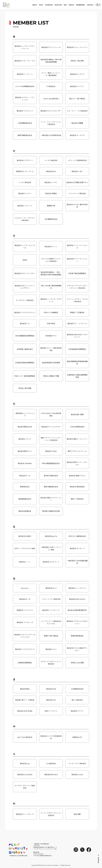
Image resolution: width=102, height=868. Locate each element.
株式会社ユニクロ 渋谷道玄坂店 (51, 737)
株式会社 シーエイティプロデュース (51, 300)
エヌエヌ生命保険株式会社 (25, 86)
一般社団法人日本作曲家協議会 (77, 562)
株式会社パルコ (51, 649)
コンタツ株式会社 (51, 160)
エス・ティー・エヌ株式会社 (77, 111)
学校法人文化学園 (77, 663)
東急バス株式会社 (77, 499)
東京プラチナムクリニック (77, 451)
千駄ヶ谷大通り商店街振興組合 (51, 287)
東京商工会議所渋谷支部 (51, 511)
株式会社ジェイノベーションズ (77, 246)
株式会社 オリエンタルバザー (51, 111)
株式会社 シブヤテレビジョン (25, 312)
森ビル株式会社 (77, 700)
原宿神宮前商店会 (77, 636)
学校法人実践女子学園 (51, 376)
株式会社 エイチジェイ (25, 111)
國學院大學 (51, 206)
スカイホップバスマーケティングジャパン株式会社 (77, 287)
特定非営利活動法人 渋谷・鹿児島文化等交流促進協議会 (51, 273)
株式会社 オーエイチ (77, 135)
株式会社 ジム (25, 323)
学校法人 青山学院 (77, 61)
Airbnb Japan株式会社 (51, 99)
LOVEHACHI (49, 5)
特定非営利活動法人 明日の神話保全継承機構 (51, 61)
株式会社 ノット (25, 562)
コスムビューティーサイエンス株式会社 (25, 219)
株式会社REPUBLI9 (51, 774)
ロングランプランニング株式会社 (25, 787)
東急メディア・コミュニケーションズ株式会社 (51, 439)
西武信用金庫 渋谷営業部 (51, 363)
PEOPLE (71, 5)
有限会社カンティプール (25, 171)
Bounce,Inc (25, 588)
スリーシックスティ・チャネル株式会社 (77, 300)
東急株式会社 (25, 487)
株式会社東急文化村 (25, 427)
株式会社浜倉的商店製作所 (77, 610)
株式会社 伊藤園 (77, 123)
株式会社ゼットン (51, 246)
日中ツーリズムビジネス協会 (25, 548)
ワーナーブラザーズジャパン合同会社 (51, 814)
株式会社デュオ (25, 476)
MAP (65, 5)
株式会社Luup (25, 763)
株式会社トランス (25, 439)
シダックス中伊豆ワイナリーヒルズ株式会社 (51, 260)
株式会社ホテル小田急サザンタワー (77, 649)
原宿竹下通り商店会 (51, 636)
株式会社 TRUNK (51, 451)
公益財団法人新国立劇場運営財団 (77, 376)
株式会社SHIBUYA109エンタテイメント (77, 336)
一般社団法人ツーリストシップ (25, 414)
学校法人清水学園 (25, 388)
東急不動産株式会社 (51, 487)
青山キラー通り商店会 (77, 99)
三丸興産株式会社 (77, 689)
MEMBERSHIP (80, 5)
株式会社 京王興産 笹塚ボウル (77, 182)
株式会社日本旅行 (25, 536)
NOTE (41, 5)
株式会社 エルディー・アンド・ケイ (25, 99)
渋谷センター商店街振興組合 (25, 376)
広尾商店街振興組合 (25, 663)
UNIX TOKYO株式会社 (25, 737)
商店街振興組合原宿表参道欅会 (77, 363)
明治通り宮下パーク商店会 (25, 700)
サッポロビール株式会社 (25, 300)
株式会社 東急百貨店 (77, 487)
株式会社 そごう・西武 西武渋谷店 (51, 349)
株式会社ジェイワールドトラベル (25, 246)
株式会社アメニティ (77, 86)
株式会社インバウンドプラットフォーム (25, 47)
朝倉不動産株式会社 (25, 135)
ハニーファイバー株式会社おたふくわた (51, 622)
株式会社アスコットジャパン (77, 47)
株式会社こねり (77, 171)
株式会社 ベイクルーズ (25, 622)
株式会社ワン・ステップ (25, 814)
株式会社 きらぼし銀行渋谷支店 (77, 206)
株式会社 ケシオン (25, 193)
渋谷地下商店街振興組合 (77, 273)
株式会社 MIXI (51, 700)
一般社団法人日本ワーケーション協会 (51, 548)
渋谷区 (25, 260)
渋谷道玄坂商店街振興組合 (25, 363)
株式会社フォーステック (77, 588)
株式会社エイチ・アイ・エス (25, 61)
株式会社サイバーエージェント (77, 260)
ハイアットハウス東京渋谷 (51, 599)
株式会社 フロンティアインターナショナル (25, 636)
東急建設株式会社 (25, 499)
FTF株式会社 (51, 86)
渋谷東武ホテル (51, 336)
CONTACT (90, 5)
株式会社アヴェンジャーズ (51, 47)
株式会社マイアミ (77, 711)
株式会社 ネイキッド (77, 548)
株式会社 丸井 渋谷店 (25, 711)
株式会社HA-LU (51, 588)
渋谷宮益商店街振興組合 (77, 349)
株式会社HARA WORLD (77, 599)
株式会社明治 (25, 689)
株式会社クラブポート (25, 160)
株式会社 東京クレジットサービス (77, 463)
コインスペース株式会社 (77, 193)
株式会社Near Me (51, 536)
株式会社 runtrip (77, 774)
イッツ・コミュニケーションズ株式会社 (51, 123)
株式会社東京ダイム (25, 451)
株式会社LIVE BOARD (25, 774)
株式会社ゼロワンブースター (25, 273)
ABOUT (35, 5)
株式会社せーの (25, 599)
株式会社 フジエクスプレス (25, 649)
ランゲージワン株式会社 (77, 763)
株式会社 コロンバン (25, 206)
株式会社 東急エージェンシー (77, 439)
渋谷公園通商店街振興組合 (25, 336)
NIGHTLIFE (58, 5)
